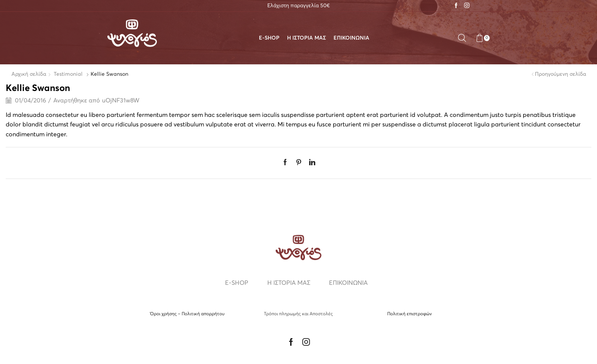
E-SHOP (269, 38)
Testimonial (68, 74)
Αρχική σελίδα (29, 74)
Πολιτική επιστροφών (409, 314)
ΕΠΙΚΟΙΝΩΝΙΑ (351, 38)
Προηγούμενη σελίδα (560, 74)
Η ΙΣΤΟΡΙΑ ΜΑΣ (306, 38)
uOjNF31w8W (121, 101)
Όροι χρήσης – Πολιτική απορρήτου (187, 314)
